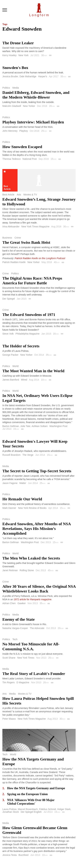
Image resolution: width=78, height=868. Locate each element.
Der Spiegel (9, 299)
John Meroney (10, 131)
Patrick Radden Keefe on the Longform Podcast (40, 258)
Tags (5, 24)
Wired (24, 380)
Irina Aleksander (11, 227)
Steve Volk (8, 334)
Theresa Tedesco (11, 159)
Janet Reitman (10, 570)
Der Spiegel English (31, 812)
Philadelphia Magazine (28, 334)
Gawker (22, 603)
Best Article (8, 195)
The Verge (28, 455)
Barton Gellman (11, 426)
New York (23, 55)
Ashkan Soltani (40, 426)
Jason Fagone (10, 483)
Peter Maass (9, 719)
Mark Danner (9, 508)
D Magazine (23, 682)
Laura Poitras (9, 809)
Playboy (24, 131)
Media (16, 88)
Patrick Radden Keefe (14, 262)
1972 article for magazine (33, 599)
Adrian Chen (9, 603)
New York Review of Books (32, 508)
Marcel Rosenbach (28, 809)
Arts (19, 195)
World (15, 366)
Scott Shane (9, 658)
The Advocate (37, 628)
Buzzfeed (24, 855)
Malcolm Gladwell (12, 106)
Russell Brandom (11, 455)
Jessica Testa (10, 855)
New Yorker (29, 106)
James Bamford (11, 380)
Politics (6, 88)
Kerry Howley (9, 55)
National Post (30, 159)
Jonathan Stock (11, 812)
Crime (18, 238)
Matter (23, 483)
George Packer (10, 355)
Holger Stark (64, 809)
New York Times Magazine (35, 227)
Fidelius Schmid (48, 809)
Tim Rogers (9, 682)
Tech (15, 639)
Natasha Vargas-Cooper (15, 628)
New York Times (26, 658)
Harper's (43, 76)
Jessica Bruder (10, 76)
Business (7, 238)
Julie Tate (25, 426)
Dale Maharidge (28, 76)
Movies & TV (30, 195)
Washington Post (58, 426)
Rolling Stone (27, 570)
